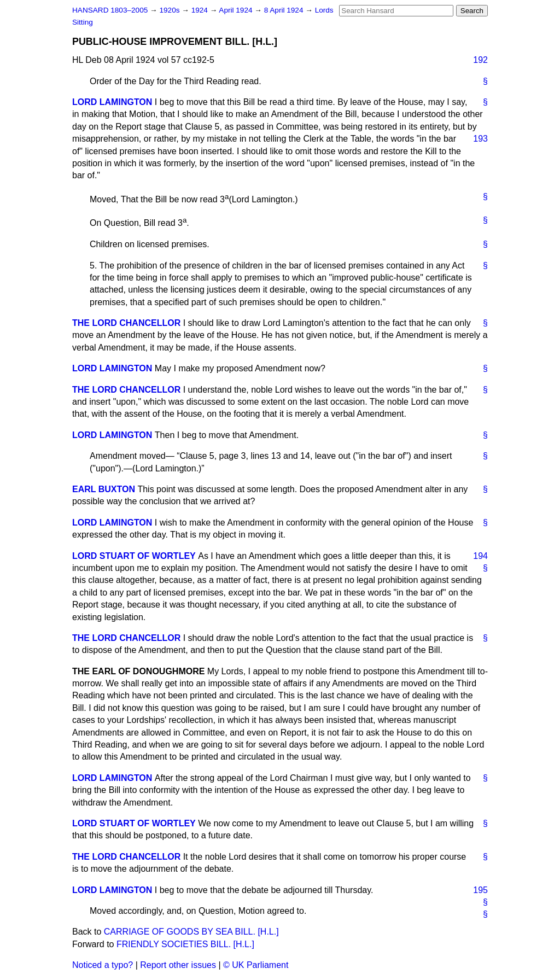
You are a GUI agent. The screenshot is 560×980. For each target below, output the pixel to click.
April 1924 (237, 10)
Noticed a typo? (103, 965)
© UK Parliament (256, 965)
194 (480, 556)
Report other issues (178, 965)
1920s (170, 10)
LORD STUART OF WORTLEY (134, 556)
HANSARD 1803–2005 (110, 10)
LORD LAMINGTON (112, 102)
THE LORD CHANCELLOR (126, 323)
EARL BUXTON (104, 489)
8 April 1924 (285, 10)
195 (480, 890)
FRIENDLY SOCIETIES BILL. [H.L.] (185, 944)
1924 (201, 10)
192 (480, 60)
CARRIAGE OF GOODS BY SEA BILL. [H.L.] (191, 932)
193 (480, 139)
